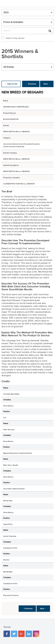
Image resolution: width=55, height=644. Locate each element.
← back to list (11, 84)
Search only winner (15, 38)
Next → (47, 84)
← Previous (31, 84)
